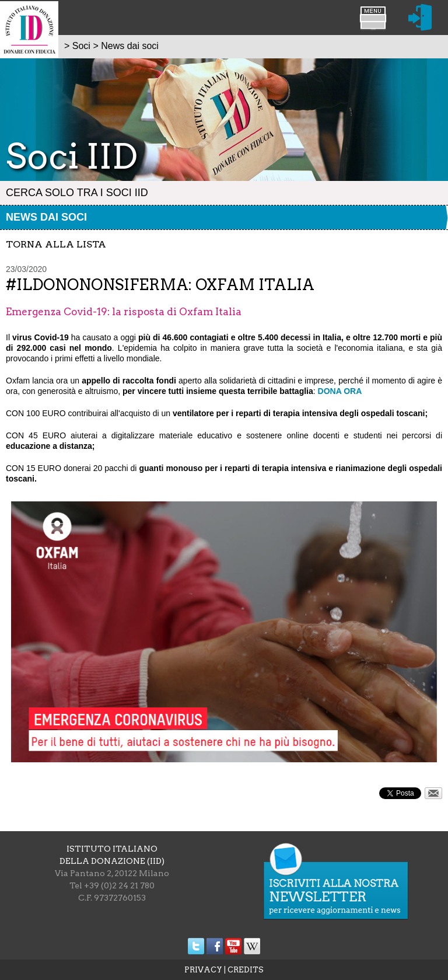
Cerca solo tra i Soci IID (77, 193)
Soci (81, 46)
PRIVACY (203, 970)
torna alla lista (56, 244)
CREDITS (246, 970)
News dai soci (46, 217)
